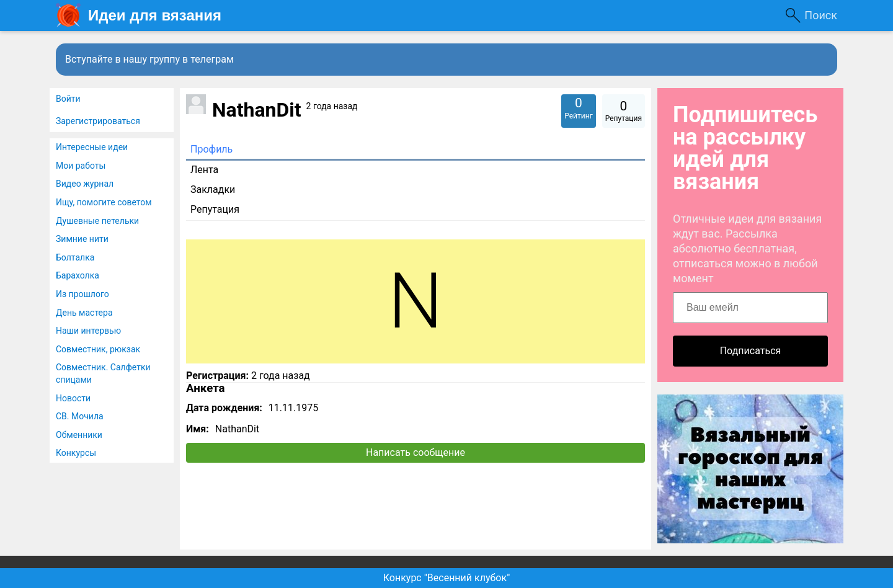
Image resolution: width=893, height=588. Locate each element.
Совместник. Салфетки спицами (103, 373)
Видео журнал (85, 184)
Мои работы (81, 166)
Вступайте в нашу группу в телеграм (149, 59)
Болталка (75, 257)
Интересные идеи (92, 147)
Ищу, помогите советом (104, 202)
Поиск (821, 15)
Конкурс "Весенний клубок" (447, 578)
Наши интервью (88, 331)
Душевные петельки (97, 221)
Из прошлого (82, 294)
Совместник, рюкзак (98, 349)
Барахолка (78, 275)
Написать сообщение (415, 452)
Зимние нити (82, 239)
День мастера (84, 313)
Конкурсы (76, 453)
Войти (68, 99)
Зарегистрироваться (98, 121)
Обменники (79, 435)
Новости (73, 398)
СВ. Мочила (80, 416)
